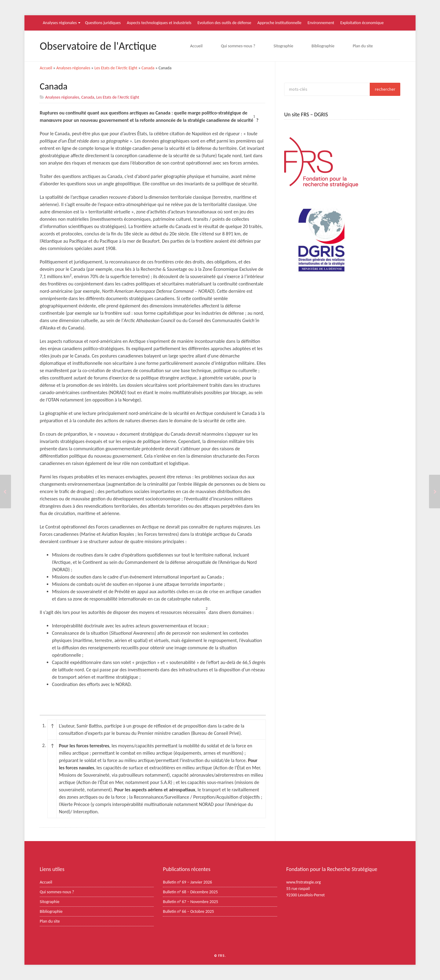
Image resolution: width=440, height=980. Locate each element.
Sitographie (283, 46)
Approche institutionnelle (279, 23)
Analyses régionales (60, 23)
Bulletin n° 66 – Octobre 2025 (188, 911)
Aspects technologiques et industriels (159, 23)
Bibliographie (323, 46)
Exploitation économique (362, 23)
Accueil (196, 46)
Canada (148, 68)
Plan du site (363, 46)
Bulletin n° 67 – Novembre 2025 (191, 902)
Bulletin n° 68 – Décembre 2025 (190, 892)
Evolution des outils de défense (224, 23)
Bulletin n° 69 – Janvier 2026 (187, 882)
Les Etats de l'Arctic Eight (116, 68)
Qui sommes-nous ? (238, 46)
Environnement (321, 23)
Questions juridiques (103, 23)
